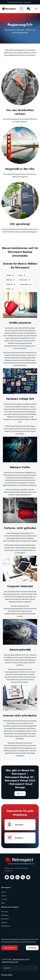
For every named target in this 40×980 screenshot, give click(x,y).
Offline (10, 289)
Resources (5, 919)
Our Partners (6, 926)
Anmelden (32, 948)
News (3, 903)
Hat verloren (25, 280)
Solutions (5, 915)
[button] (29, 9)
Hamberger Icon (36, 9)
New (20, 793)
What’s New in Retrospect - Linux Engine (19, 2)
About (4, 892)
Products (5, 912)
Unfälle (10, 275)
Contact (4, 899)
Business (16, 838)
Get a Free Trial (10, 948)
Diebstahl (11, 284)
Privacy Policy (7, 975)
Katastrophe (26, 284)
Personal (16, 825)
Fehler (22, 275)
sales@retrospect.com (21, 959)
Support (4, 922)
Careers (4, 896)
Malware (10, 280)
